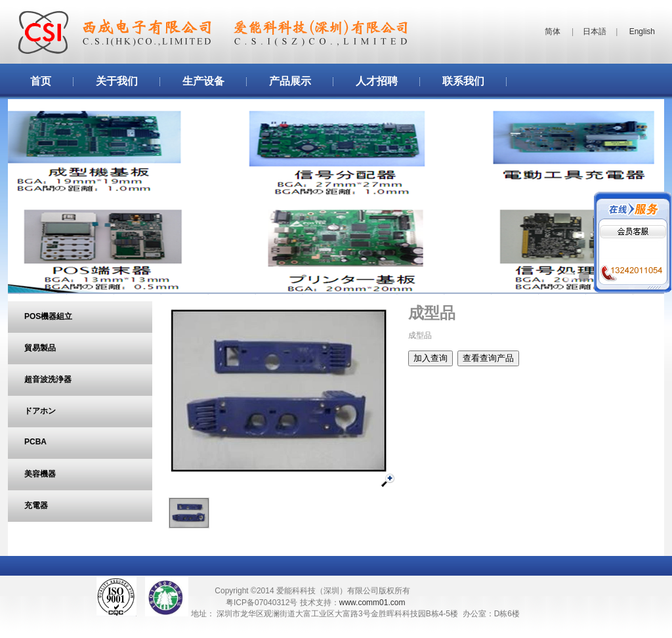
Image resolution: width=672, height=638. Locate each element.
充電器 (36, 505)
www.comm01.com (372, 603)
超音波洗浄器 (48, 379)
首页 (41, 81)
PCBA (35, 442)
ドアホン (40, 411)
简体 (553, 32)
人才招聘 (377, 81)
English (642, 32)
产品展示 (290, 81)
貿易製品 (40, 348)
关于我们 (117, 81)
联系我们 (463, 81)
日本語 (595, 32)
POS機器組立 (48, 316)
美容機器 (40, 474)
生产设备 (203, 81)
